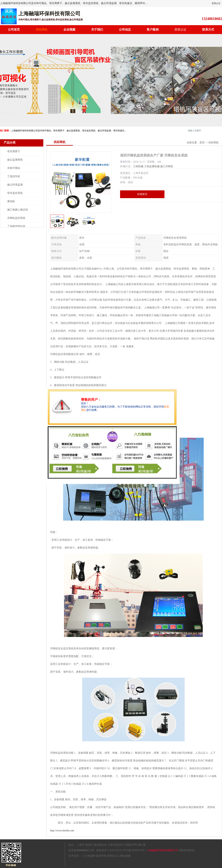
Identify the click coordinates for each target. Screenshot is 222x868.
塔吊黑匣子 (14, 151)
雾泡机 (11, 201)
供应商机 (42, 30)
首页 (202, 143)
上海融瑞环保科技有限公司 (162, 850)
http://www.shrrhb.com (62, 831)
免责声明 (101, 856)
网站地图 (125, 856)
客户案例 (153, 30)
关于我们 (97, 30)
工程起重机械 (152, 166)
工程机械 (138, 166)
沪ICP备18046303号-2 (134, 850)
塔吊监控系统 (15, 193)
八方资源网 (89, 856)
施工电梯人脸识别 (18, 210)
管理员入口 (113, 856)
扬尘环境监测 (15, 185)
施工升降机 (167, 166)
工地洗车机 (14, 176)
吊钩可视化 (14, 168)
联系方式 (208, 30)
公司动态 (125, 30)
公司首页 (14, 30)
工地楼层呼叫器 (16, 226)
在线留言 (142, 194)
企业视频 (69, 30)
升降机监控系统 (16, 218)
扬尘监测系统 (15, 160)
